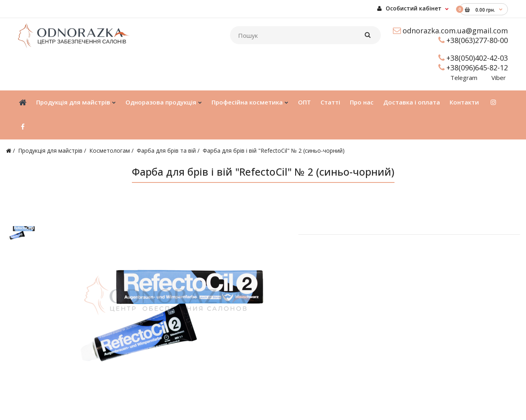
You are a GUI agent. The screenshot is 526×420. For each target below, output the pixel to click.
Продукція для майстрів (50, 151)
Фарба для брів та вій (166, 151)
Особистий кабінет (409, 8)
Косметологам (110, 151)
